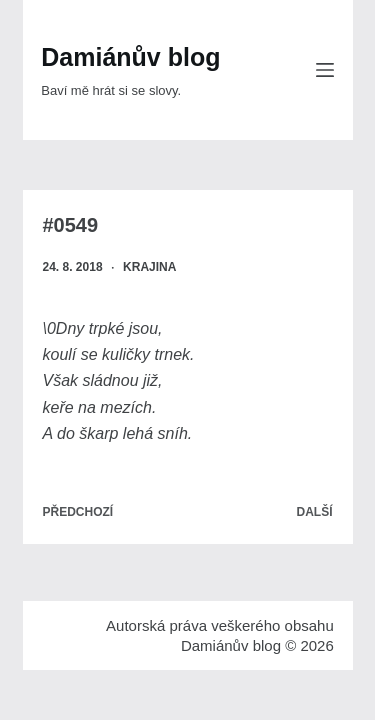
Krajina (149, 267)
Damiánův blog (130, 57)
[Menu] (325, 70)
